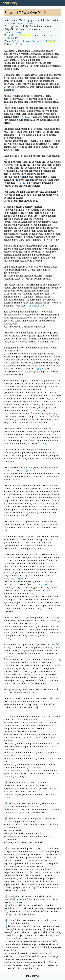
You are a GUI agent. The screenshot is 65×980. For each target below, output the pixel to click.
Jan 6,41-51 (26, 35)
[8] (58, 645)
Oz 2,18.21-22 (36, 306)
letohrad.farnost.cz (26, 23)
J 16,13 (44, 444)
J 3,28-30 (43, 369)
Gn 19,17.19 (15, 903)
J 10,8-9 (27, 117)
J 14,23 (13, 579)
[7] (5, 531)
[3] (5, 105)
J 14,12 (22, 183)
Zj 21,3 (21, 579)
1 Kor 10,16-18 (40, 585)
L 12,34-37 (38, 411)
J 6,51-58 (51, 41)
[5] (5, 159)
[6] (5, 168)
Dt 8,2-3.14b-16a (20, 41)
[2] (57, 99)
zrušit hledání (12, 38)
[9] (36, 708)
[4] (22, 150)
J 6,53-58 (37, 768)
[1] (14, 90)
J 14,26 (29, 438)
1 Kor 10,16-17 (37, 41)
